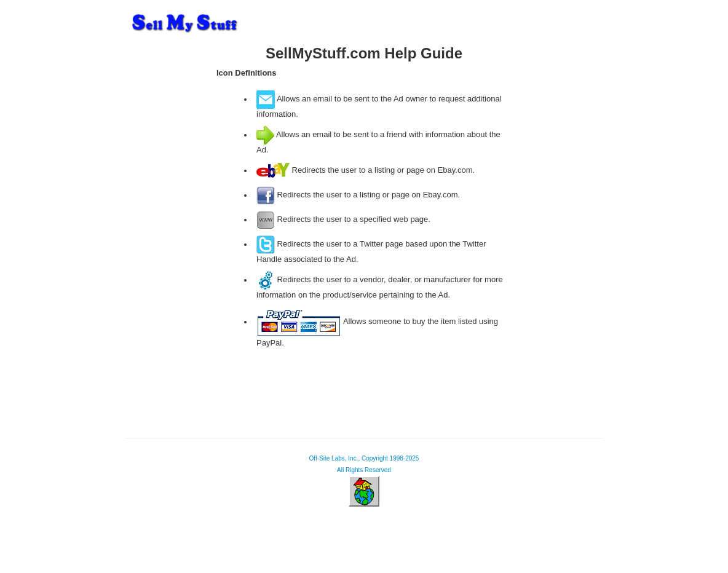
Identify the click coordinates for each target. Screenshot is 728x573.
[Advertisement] (167, 236)
